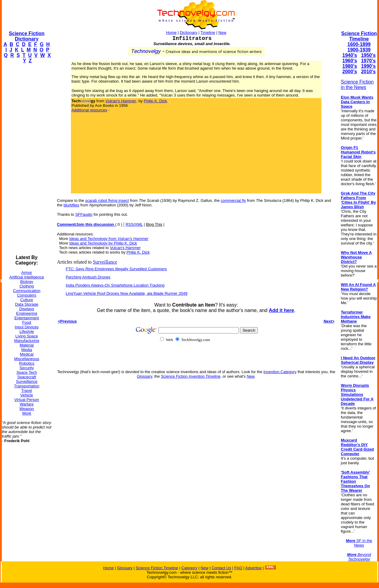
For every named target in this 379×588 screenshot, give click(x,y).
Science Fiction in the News (357, 85)
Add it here (281, 310)
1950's (368, 55)
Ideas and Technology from (109, 239)
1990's (368, 66)
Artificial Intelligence (27, 277)
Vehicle (27, 395)
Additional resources (89, 110)
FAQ (238, 568)
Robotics (27, 363)
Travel (27, 391)
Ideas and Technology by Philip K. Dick (103, 243)
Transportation (27, 386)
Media (27, 350)
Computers (27, 295)
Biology (27, 282)
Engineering (27, 313)
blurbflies (71, 205)
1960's (350, 61)
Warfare (27, 404)
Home (171, 33)
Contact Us (221, 568)
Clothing (27, 286)
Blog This (154, 224)
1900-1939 (359, 50)
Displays (27, 309)
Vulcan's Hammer (125, 248)
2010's (368, 72)
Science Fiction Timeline (359, 36)
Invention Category (280, 372)
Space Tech (27, 372)
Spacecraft (27, 377)
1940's (350, 55)
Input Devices (27, 327)
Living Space (27, 336)
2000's (350, 72)
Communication (27, 291)
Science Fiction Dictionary (27, 36)
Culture (27, 300)
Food (27, 322)
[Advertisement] (26, 159)
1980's (350, 66)
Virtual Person (27, 400)
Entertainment (27, 318)
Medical (27, 354)
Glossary (145, 376)
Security (27, 368)
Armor (27, 273)
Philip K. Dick (155, 101)
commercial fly (233, 200)
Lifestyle (27, 332)
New (222, 33)
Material (27, 345)
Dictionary (188, 33)
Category (189, 568)
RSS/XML (134, 224)
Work (27, 413)
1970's (368, 61)
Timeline (208, 33)
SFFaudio (84, 214)
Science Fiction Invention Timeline (191, 376)
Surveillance (27, 381)
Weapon (27, 409)
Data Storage (27, 304)
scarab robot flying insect (107, 200)
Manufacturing (27, 341)
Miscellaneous (27, 359)
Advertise (253, 568)
